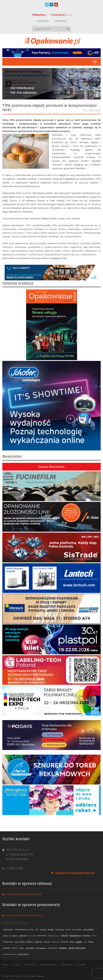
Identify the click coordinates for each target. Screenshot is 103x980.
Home (5, 965)
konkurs (94, 936)
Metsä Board (42, 936)
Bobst (72, 942)
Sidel (85, 942)
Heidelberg (86, 936)
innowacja (41, 948)
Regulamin (67, 965)
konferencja (56, 942)
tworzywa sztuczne (54, 936)
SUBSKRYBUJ (60, 21)
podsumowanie (52, 948)
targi (37, 929)
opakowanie (24, 936)
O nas (16, 965)
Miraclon (15, 948)
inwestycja (59, 929)
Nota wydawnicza (48, 965)
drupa (22, 948)
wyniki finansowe (77, 948)
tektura (30, 942)
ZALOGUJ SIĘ (43, 21)
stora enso (24, 954)
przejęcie (14, 936)
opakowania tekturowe (10, 954)
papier (79, 942)
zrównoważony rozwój (24, 929)
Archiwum (30, 965)
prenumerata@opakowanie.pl (25, 915)
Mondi (64, 936)
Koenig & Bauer (8, 942)
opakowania (8, 929)
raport (6, 936)
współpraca (75, 936)
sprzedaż (30, 948)
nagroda (38, 942)
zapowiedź (47, 942)
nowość (7, 948)
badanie (63, 948)
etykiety (68, 929)
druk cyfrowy (77, 930)
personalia (88, 930)
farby (91, 942)
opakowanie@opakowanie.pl (75, 873)
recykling (43, 930)
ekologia (51, 930)
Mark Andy (33, 936)
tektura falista (20, 942)
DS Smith (65, 942)
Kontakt (82, 965)
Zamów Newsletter (52, 467)
